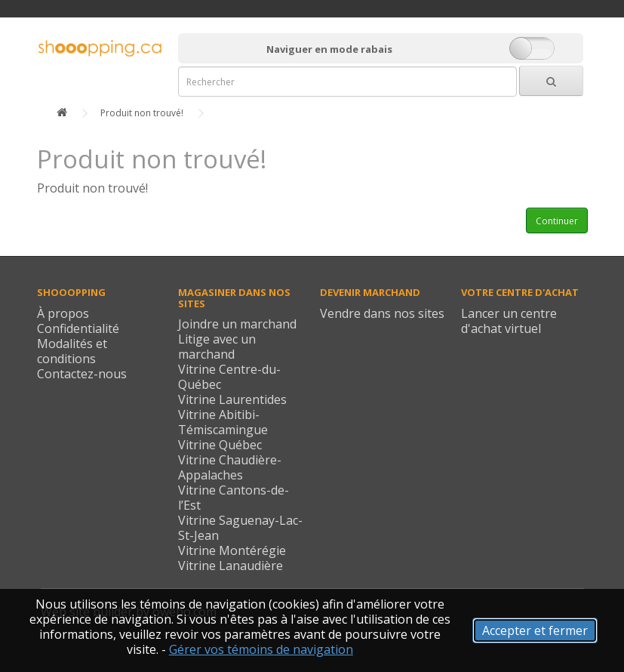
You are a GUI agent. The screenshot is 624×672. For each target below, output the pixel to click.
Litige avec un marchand (217, 347)
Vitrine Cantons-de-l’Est (234, 498)
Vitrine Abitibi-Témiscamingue (223, 422)
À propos (63, 313)
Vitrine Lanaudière (231, 566)
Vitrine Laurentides (232, 399)
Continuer (557, 221)
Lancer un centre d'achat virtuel (509, 321)
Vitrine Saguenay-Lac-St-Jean (240, 528)
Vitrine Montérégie (232, 550)
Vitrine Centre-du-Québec (229, 377)
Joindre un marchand (237, 324)
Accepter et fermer (535, 630)
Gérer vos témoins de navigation (261, 649)
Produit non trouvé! (142, 113)
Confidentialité (78, 328)
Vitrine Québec (220, 445)
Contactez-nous (82, 374)
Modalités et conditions (72, 351)
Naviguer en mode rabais (329, 49)
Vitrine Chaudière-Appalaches (230, 467)
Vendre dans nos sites (382, 313)
